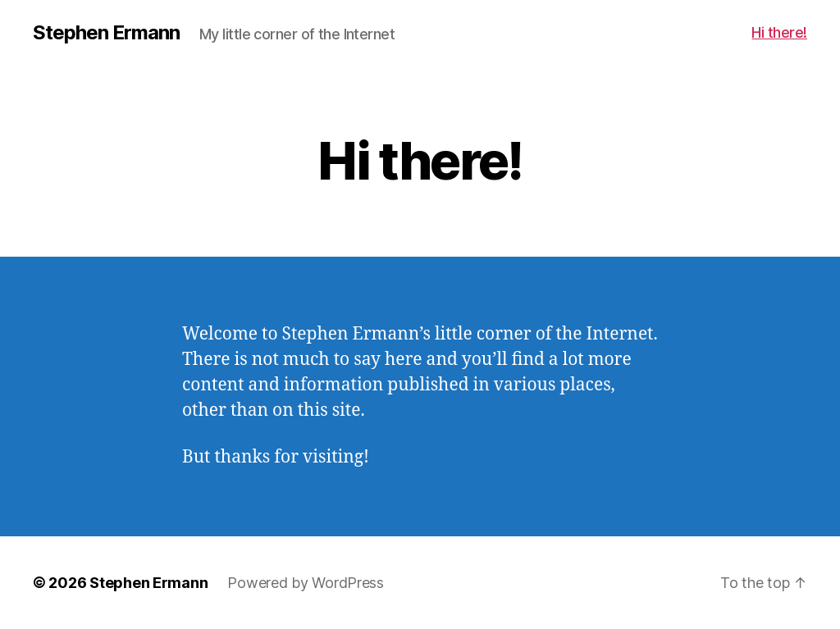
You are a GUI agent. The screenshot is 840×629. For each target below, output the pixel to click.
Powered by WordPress (306, 583)
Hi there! (779, 32)
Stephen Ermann (106, 33)
